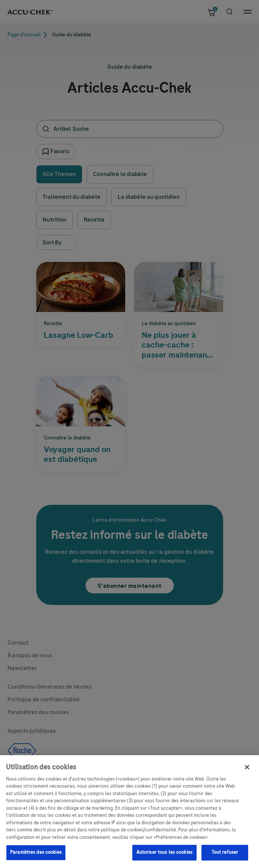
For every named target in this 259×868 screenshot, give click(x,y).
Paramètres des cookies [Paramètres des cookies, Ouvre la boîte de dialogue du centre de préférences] (36, 856)
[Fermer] (247, 770)
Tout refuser (225, 856)
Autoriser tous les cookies (164, 856)
